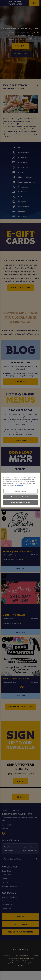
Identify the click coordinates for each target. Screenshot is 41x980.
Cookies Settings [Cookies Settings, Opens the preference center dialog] (20, 491)
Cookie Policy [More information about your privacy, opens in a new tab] (19, 485)
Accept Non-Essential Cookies (20, 503)
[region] (20, 490)
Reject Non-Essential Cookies (21, 497)
